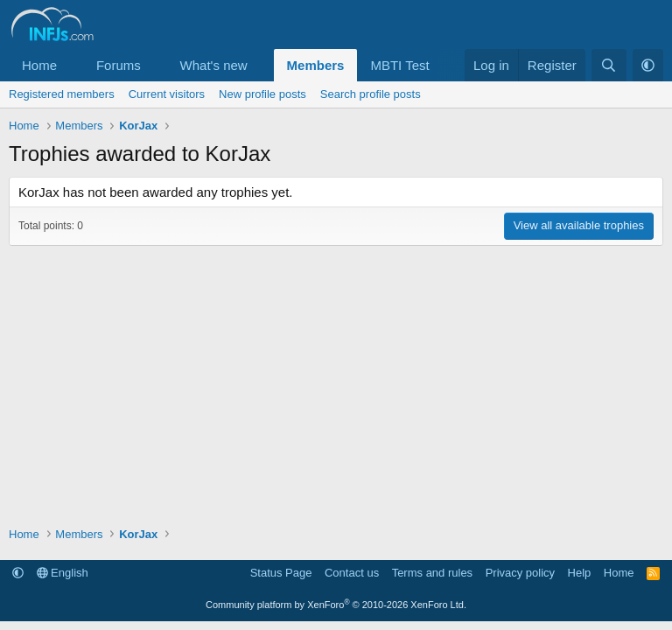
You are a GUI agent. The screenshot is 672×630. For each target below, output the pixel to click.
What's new (214, 65)
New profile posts (262, 94)
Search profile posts (371, 94)
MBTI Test (399, 65)
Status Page (281, 573)
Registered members (62, 94)
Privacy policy (520, 573)
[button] (71, 65)
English (63, 573)
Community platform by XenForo (336, 605)
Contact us (352, 573)
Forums (119, 65)
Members (316, 65)
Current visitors (167, 94)
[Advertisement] (336, 377)
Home (39, 65)
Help (580, 573)
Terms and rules (432, 573)
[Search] (609, 65)
